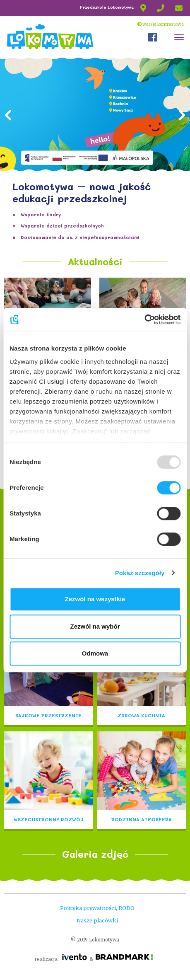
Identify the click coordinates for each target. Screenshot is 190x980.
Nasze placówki (97, 920)
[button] (8, 150)
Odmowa (95, 653)
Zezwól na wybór (95, 626)
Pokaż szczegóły (140, 573)
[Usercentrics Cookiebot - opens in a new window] (144, 319)
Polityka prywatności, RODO (97, 908)
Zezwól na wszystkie (95, 599)
